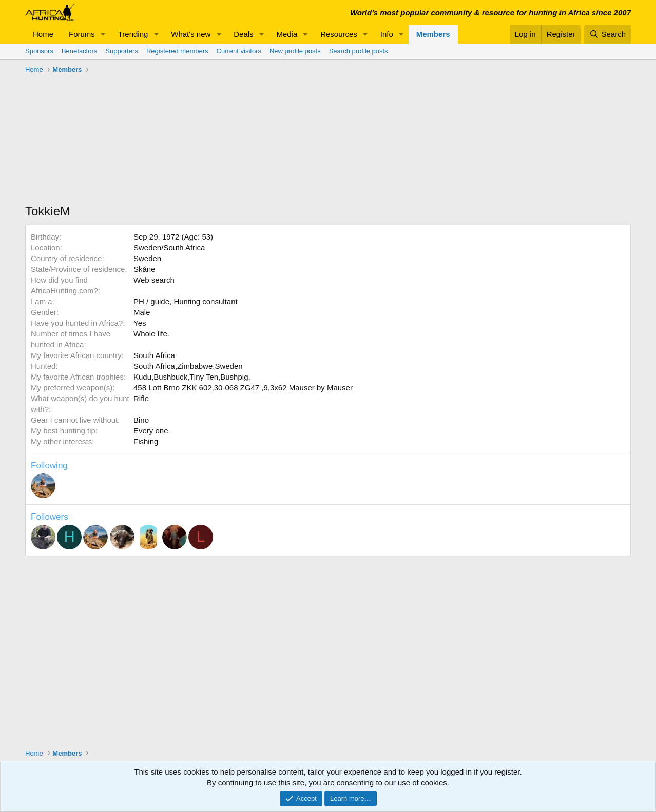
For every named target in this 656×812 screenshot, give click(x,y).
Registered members (177, 51)
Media (287, 34)
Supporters (122, 51)
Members (433, 34)
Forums (82, 34)
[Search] (607, 34)
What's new (191, 34)
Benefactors (79, 51)
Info (387, 34)
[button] (103, 34)
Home (43, 34)
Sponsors (39, 51)
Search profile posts (359, 51)
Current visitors (239, 51)
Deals (243, 34)
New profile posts (295, 51)
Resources (339, 34)
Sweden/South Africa (169, 247)
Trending (133, 34)
